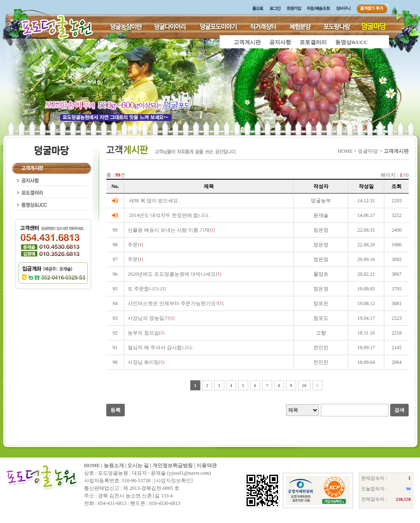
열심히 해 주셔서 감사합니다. (160, 348)
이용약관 (207, 465)
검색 (399, 410)
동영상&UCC (352, 42)
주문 (133, 245)
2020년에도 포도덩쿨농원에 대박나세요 (172, 274)
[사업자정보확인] (173, 481)
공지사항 (280, 42)
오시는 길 (138, 465)
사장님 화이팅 (143, 362)
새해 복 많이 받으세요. (154, 201)
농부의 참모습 (143, 333)
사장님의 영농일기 (148, 318)
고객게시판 (247, 42)
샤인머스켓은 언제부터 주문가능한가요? (173, 303)
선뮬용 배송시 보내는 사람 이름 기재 (169, 230)
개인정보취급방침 (173, 465)
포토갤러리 (313, 42)
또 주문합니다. (144, 289)
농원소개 (114, 465)
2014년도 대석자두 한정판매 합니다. (169, 215)
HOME (92, 465)
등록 (115, 410)
